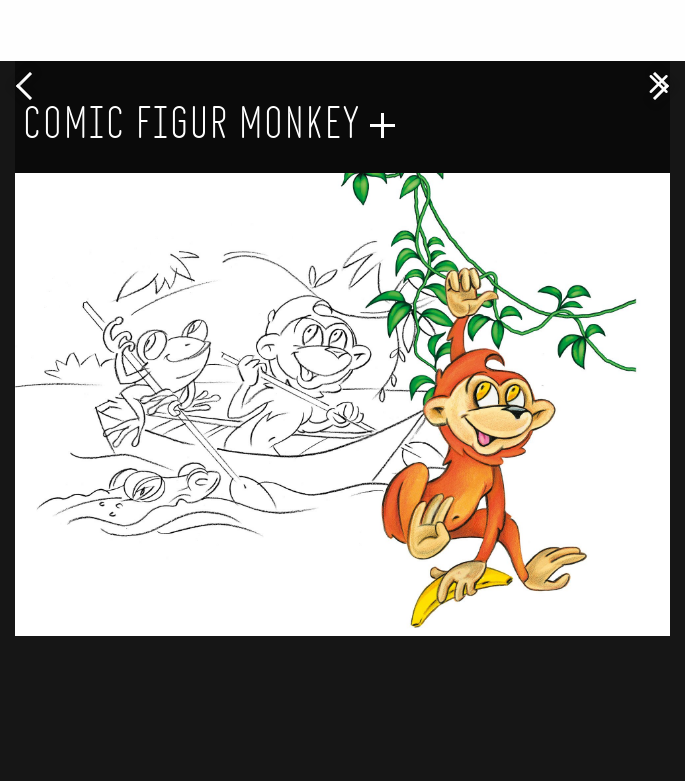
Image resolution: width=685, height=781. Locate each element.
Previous (30, 86)
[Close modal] (658, 76)
